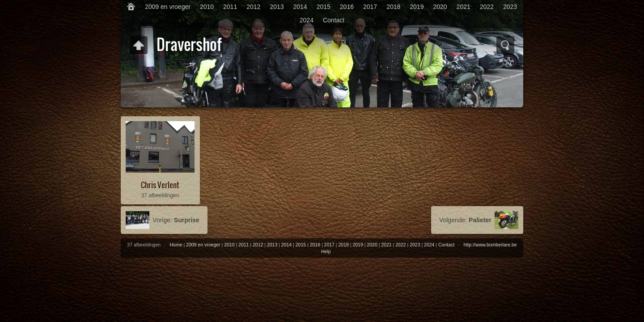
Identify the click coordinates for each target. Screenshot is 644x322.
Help (326, 251)
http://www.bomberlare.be (490, 245)
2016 (347, 7)
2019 (417, 7)
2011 (230, 7)
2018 (393, 7)
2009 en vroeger (168, 7)
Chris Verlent (160, 185)
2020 (440, 7)
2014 (300, 7)
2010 (207, 7)
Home (176, 245)
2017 (370, 7)
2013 (277, 7)
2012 (253, 7)
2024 (307, 20)
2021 (464, 7)
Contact (334, 20)
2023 (510, 7)
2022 (487, 7)
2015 (324, 7)
